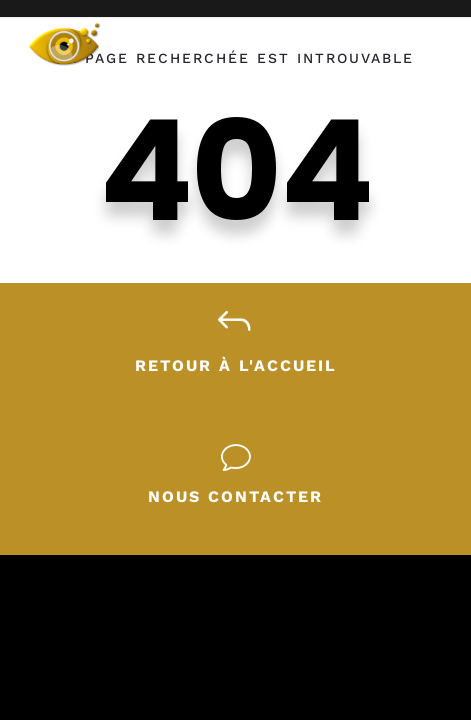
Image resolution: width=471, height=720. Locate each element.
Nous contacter (235, 496)
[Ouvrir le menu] (421, 37)
